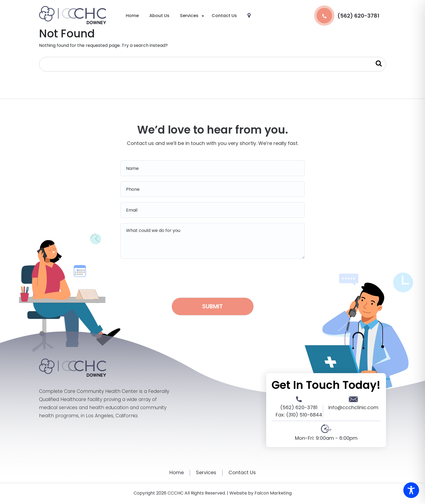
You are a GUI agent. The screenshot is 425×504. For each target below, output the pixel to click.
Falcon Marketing (273, 493)
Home (132, 16)
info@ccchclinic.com (353, 407)
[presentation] (212, 276)
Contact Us (224, 16)
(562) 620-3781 (347, 16)
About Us (159, 16)
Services (189, 16)
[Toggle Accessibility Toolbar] (411, 490)
